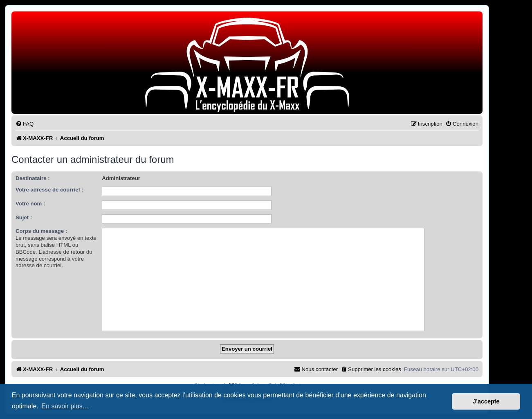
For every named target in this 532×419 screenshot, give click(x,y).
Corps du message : (41, 231)
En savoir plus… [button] (65, 406)
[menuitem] (25, 124)
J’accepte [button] (486, 401)
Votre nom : (30, 204)
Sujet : (24, 217)
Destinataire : (33, 178)
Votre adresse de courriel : (49, 190)
